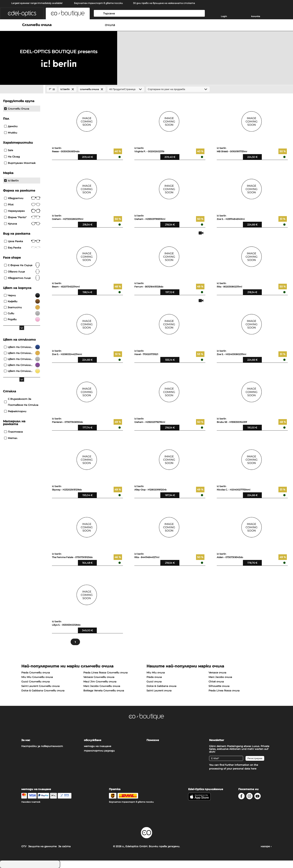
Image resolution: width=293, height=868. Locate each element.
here (254, 769)
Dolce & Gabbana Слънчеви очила (43, 690)
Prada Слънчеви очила (36, 672)
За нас (26, 740)
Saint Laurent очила (159, 690)
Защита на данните (42, 846)
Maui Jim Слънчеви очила (100, 681)
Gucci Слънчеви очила (36, 681)
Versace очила (217, 672)
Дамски (11, 126)
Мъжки (11, 133)
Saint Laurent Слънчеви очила (40, 686)
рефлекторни (15, 411)
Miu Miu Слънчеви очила (37, 677)
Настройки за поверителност (42, 746)
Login (224, 16)
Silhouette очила (219, 686)
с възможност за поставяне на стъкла (21, 402)
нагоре (266, 846)
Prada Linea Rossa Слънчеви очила (105, 672)
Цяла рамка (22, 241)
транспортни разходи (99, 751)
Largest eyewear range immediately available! (37, 3)
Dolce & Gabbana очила (161, 686)
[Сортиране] (178, 89)
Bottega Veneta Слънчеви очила (104, 690)
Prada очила (154, 677)
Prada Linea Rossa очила (224, 690)
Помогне (153, 740)
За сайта (64, 846)
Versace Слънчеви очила (99, 677)
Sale (9, 150)
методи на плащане (98, 746)
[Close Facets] (22, 89)
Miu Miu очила (156, 672)
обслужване (93, 740)
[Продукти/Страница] (126, 89)
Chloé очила (216, 681)
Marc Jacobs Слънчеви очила (102, 686)
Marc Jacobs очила (220, 677)
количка (256, 16)
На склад (12, 157)
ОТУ (24, 846)
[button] (22, 13)
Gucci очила (154, 681)
